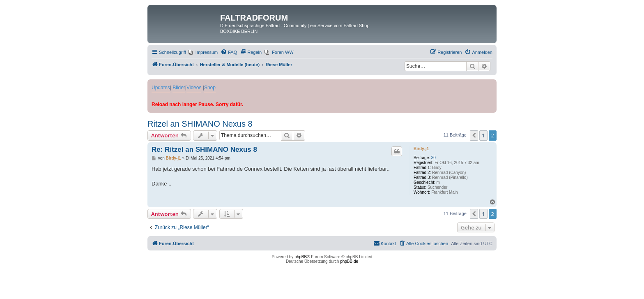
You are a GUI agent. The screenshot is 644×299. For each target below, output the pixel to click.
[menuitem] (203, 52)
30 (434, 158)
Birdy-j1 (421, 149)
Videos (194, 88)
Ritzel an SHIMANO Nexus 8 (200, 124)
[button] (474, 135)
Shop (210, 88)
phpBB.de (349, 261)
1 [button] (483, 135)
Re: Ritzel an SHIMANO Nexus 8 (204, 149)
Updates (161, 88)
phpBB (301, 257)
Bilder (179, 88)
